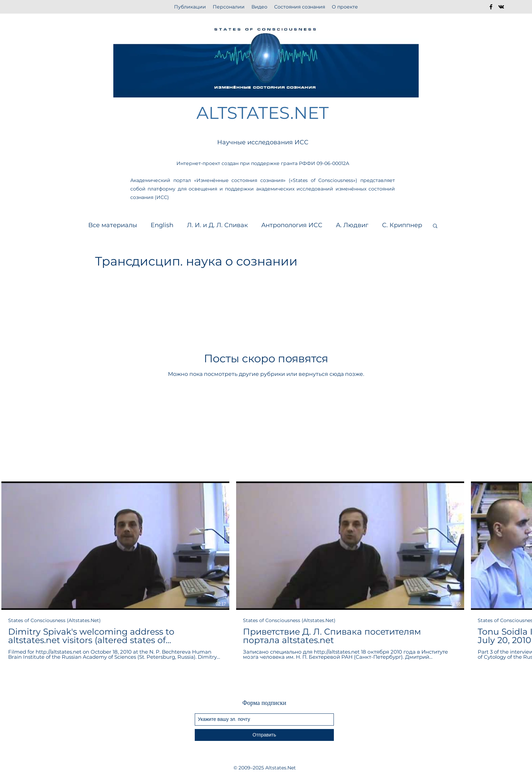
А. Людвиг (352, 225)
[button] (435, 226)
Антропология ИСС (292, 225)
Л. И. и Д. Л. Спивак (217, 225)
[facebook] (491, 7)
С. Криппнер (402, 225)
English (162, 225)
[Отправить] (264, 735)
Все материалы (113, 225)
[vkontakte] (501, 7)
